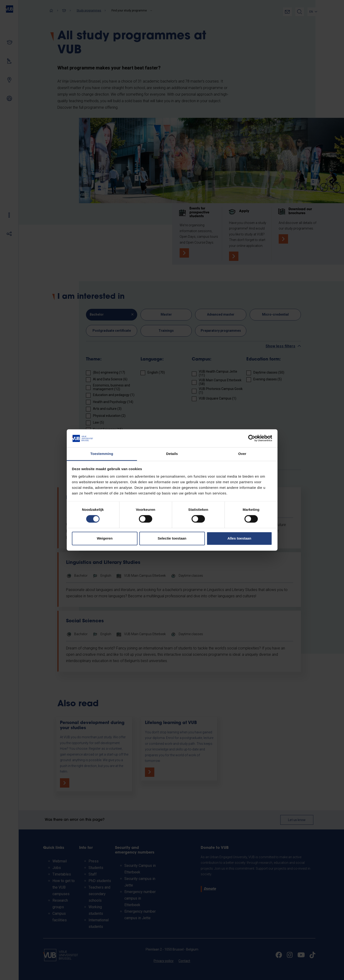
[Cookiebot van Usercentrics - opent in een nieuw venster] (252, 438)
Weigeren (105, 538)
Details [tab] (172, 454)
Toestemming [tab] (102, 454)
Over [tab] (242, 454)
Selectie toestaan (172, 538)
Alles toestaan (239, 538)
